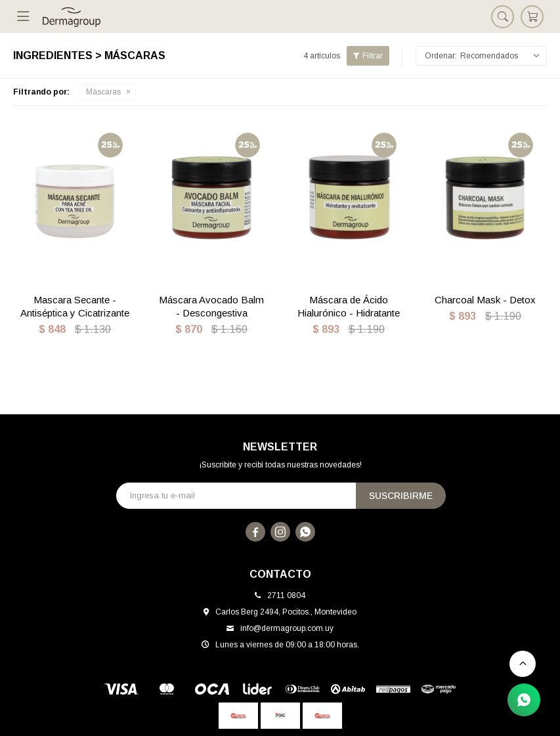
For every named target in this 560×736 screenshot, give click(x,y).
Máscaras (103, 92)
